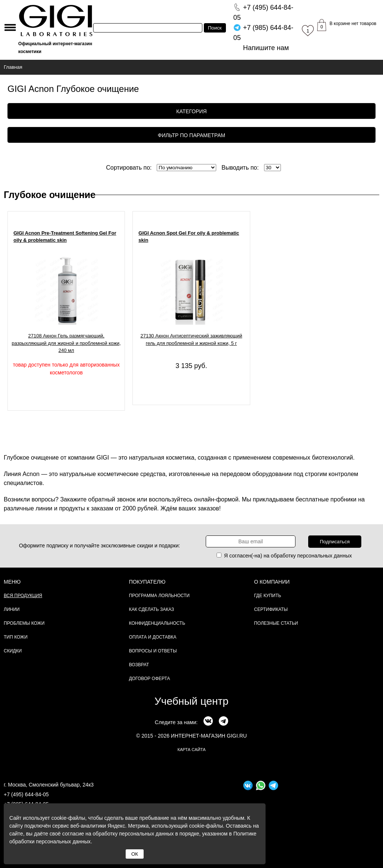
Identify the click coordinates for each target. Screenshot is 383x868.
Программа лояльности (159, 596)
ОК (135, 854)
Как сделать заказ (152, 609)
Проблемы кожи (24, 623)
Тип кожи (16, 637)
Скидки (13, 651)
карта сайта (191, 750)
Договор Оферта (150, 679)
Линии (12, 609)
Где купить (267, 596)
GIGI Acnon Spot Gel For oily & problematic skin (189, 237)
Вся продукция (23, 596)
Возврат (139, 665)
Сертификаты (271, 609)
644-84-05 (263, 13)
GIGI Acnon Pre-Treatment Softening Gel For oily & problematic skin (65, 237)
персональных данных (325, 556)
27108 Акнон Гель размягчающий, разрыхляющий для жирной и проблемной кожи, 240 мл (66, 343)
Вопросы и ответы (153, 651)
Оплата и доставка (153, 637)
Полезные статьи (276, 623)
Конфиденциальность (157, 623)
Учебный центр (191, 701)
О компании (272, 582)
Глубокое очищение (50, 195)
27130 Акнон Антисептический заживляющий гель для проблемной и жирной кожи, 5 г (191, 339)
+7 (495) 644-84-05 (26, 794)
